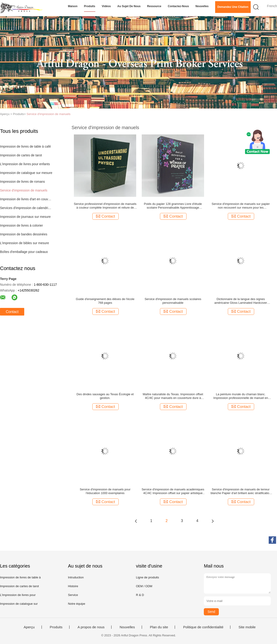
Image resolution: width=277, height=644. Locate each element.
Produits (90, 6)
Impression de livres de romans (23, 182)
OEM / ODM (144, 586)
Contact (12, 312)
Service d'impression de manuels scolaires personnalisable (173, 301)
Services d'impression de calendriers (26, 208)
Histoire (73, 586)
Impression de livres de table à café (25, 146)
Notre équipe (76, 604)
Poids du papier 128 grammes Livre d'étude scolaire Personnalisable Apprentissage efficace (173, 206)
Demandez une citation (233, 7)
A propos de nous (91, 627)
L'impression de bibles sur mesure (24, 243)
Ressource (154, 6)
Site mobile (247, 627)
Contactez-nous (178, 6)
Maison (73, 6)
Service (73, 595)
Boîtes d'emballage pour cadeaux (24, 252)
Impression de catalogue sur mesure (26, 173)
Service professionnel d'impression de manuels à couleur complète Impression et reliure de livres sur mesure (105, 206)
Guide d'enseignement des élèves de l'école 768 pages (105, 301)
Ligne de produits (148, 577)
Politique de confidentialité (203, 627)
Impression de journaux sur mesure (25, 217)
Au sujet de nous (129, 6)
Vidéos (106, 6)
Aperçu (29, 627)
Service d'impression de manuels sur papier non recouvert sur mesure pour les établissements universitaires (241, 206)
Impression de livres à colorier (21, 225)
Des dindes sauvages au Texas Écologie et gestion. (105, 396)
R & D (140, 595)
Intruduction (76, 577)
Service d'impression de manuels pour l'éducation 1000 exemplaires (105, 491)
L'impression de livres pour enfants (25, 164)
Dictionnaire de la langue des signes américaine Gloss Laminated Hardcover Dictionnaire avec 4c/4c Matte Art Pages (241, 301)
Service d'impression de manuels (48, 114)
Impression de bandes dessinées (24, 234)
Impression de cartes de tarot (21, 155)
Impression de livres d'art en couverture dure (26, 199)
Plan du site (159, 627)
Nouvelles (202, 6)
